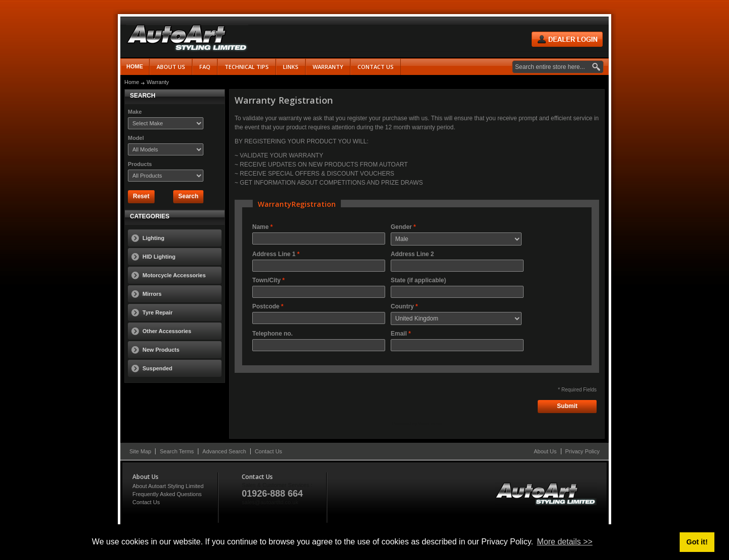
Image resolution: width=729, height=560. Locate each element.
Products (140, 164)
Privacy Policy (582, 451)
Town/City (266, 280)
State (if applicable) (418, 280)
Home (135, 66)
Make (135, 112)
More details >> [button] (565, 542)
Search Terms (177, 451)
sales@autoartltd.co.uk (270, 502)
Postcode (266, 306)
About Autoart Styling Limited (168, 486)
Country (402, 306)
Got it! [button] (697, 542)
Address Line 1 (274, 254)
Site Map (140, 451)
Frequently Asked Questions (167, 494)
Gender (401, 227)
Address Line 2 (412, 254)
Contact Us (268, 451)
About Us (545, 451)
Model (136, 138)
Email (399, 334)
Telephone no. (272, 334)
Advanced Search (224, 451)
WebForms (430, 423)
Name (261, 227)
